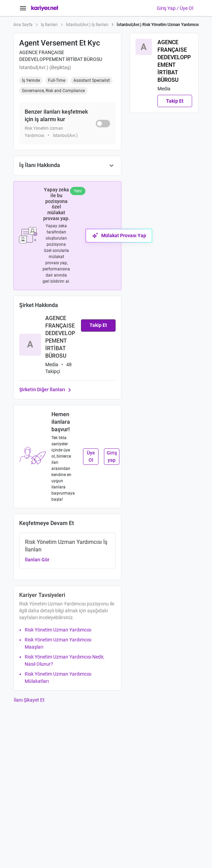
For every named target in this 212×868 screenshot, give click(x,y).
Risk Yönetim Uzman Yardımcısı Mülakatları (58, 678)
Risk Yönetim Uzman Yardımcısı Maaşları (58, 643)
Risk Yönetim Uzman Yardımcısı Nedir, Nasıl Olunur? (64, 660)
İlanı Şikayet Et (29, 700)
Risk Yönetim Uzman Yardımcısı (58, 630)
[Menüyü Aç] (23, 8)
